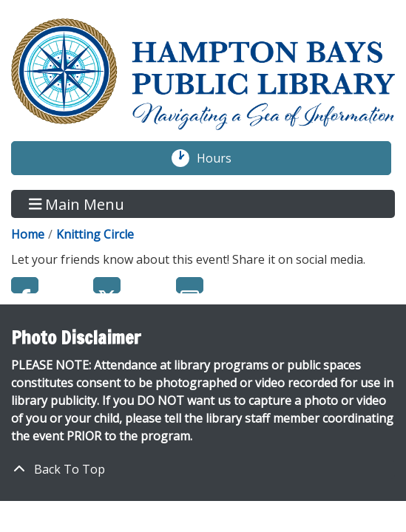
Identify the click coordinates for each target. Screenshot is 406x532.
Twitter (107, 285)
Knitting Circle (95, 234)
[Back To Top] (203, 469)
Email (190, 285)
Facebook (25, 285)
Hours (222, 158)
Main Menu (77, 204)
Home (28, 234)
